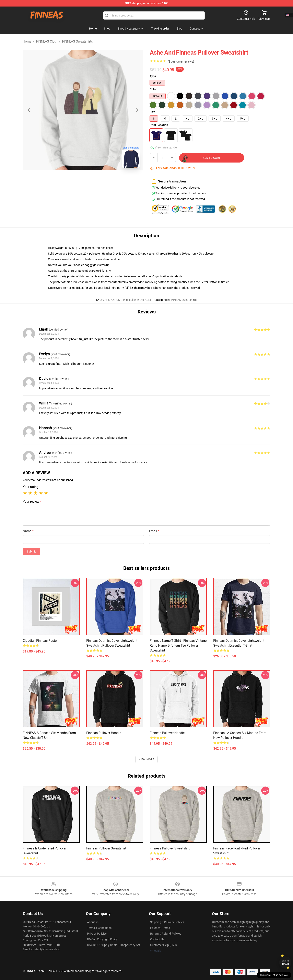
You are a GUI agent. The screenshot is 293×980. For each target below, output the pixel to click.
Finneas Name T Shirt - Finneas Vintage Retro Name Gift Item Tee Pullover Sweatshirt (178, 645)
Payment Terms (160, 928)
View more (147, 759)
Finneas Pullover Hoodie (167, 733)
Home (27, 41)
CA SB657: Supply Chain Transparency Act (114, 945)
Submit (31, 552)
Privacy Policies (97, 934)
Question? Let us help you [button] (274, 975)
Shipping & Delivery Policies (167, 922)
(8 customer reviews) (181, 62)
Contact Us (157, 939)
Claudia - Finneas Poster (40, 641)
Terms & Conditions (99, 928)
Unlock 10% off (285, 962)
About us (93, 922)
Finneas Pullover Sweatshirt (106, 848)
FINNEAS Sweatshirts (77, 41)
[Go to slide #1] (72, 180)
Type (153, 76)
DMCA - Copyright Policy (102, 939)
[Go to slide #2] (94, 180)
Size (153, 112)
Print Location (159, 125)
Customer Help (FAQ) (163, 945)
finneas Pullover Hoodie (104, 733)
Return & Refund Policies (166, 934)
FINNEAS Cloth (47, 41)
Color (153, 89)
